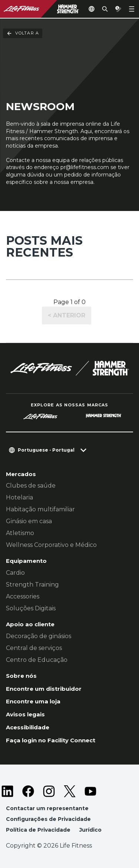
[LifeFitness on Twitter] (70, 791)
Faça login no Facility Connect (51, 740)
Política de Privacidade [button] (38, 830)
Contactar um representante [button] (47, 808)
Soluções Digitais (31, 608)
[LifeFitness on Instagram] (49, 791)
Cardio (15, 573)
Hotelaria (19, 497)
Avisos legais (25, 714)
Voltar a (23, 33)
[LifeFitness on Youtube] (90, 791)
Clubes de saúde (31, 486)
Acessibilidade (28, 727)
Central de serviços (34, 648)
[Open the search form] (105, 9)
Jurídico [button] (90, 830)
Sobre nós (21, 676)
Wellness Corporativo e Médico (51, 545)
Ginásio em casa (29, 521)
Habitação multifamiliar (40, 509)
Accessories (23, 596)
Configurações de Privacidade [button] (48, 819)
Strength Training (32, 585)
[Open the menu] (132, 9)
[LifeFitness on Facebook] (28, 791)
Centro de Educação (37, 660)
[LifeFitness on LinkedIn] (7, 791)
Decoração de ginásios (39, 636)
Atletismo (20, 533)
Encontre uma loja (33, 701)
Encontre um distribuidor (44, 689)
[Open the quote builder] (118, 9)
